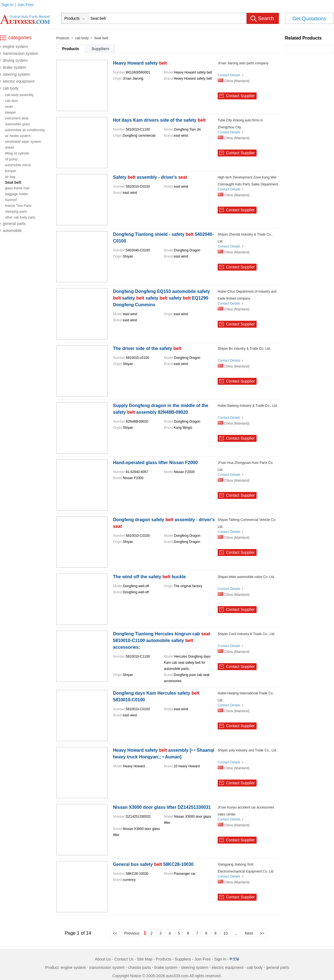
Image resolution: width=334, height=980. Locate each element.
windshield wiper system (23, 142)
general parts (14, 224)
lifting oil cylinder (17, 153)
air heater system (18, 136)
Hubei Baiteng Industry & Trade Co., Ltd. (248, 406)
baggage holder (17, 194)
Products (63, 38)
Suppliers (100, 49)
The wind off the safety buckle (149, 577)
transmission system (20, 53)
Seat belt (13, 182)
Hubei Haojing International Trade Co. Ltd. (246, 697)
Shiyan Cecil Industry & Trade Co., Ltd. (246, 634)
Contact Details (229, 75)
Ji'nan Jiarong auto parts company (243, 63)
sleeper (10, 112)
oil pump (11, 159)
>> (262, 933)
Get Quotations (309, 19)
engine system (15, 46)
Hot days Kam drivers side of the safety (159, 120)
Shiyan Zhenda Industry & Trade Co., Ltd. (245, 238)
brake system (14, 67)
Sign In (8, 5)
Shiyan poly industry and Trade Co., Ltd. (247, 750)
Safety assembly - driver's (150, 177)
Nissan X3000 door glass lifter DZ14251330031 (162, 807)
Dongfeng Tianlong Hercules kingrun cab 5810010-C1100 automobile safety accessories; (162, 640)
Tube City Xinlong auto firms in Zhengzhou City (240, 124)
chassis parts (139, 967)
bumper (11, 171)
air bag (10, 177)
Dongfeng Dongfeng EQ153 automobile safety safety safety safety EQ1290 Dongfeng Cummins (161, 298)
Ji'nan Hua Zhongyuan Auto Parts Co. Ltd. (245, 466)
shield (9, 148)
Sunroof (11, 200)
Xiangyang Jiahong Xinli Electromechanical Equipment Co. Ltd (246, 868)
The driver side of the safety (147, 348)
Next (249, 933)
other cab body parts (20, 217)
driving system (15, 60)
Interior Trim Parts (18, 206)
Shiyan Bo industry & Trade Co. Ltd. (244, 349)
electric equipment (19, 81)
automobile (12, 231)
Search (266, 18)
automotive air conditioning (25, 130)
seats (9, 107)
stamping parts (16, 212)
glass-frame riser (17, 188)
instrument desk (17, 118)
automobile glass (18, 124)
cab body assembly (19, 95)
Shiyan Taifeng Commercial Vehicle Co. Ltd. (247, 523)
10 (226, 933)
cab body (11, 88)
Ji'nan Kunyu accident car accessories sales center (246, 811)
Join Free (25, 5)
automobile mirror (18, 165)
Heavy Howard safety (140, 63)
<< (115, 933)
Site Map (145, 959)
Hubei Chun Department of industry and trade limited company (247, 295)
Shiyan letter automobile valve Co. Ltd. (246, 577)
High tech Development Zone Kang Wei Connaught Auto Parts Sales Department (248, 181)
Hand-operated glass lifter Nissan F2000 (155, 463)
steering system (16, 74)
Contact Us (124, 959)
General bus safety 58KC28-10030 (153, 864)
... (236, 933)
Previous (132, 933)
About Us (103, 959)
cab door (12, 101)
